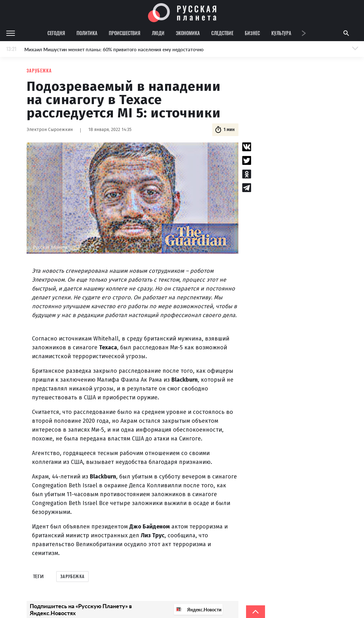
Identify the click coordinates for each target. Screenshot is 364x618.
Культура (281, 33)
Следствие (222, 33)
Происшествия (125, 33)
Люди (158, 33)
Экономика (188, 33)
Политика (87, 33)
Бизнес (252, 33)
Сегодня (56, 33)
